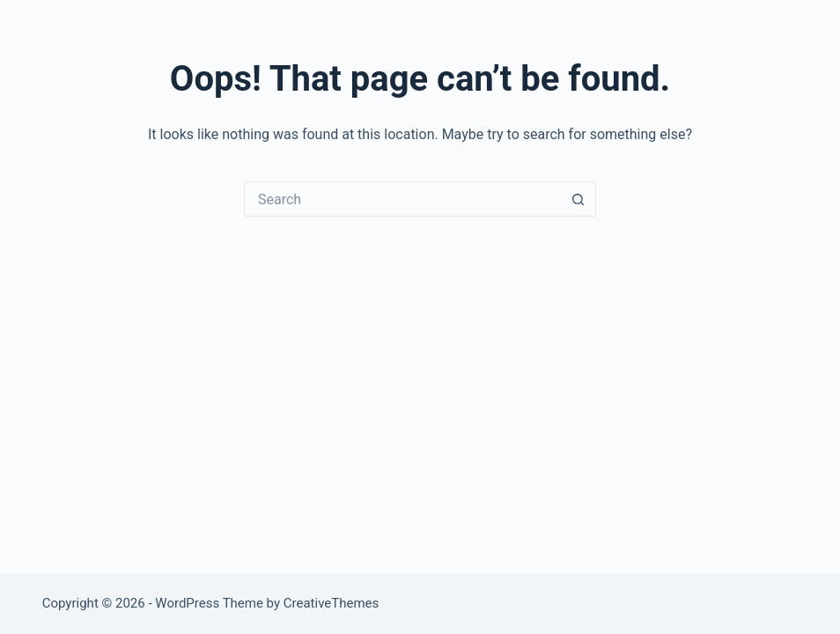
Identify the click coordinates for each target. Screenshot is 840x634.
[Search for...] (402, 199)
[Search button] (578, 199)
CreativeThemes (332, 603)
